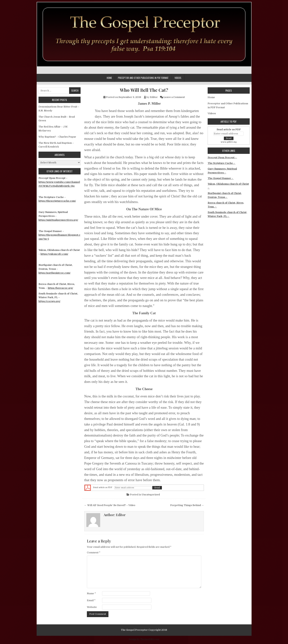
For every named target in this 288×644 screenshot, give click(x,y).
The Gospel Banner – (221, 178)
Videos (178, 78)
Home (109, 78)
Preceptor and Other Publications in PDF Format (143, 78)
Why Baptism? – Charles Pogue (57, 137)
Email (91, 600)
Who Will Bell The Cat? (144, 90)
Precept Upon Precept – (222, 157)
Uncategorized (151, 495)
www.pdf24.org (229, 142)
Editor (154, 97)
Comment (94, 552)
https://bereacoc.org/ (60, 288)
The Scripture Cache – (222, 163)
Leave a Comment (174, 97)
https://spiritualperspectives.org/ (58, 220)
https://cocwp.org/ (49, 301)
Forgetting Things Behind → (187, 505)
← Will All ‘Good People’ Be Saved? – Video (110, 505)
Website (92, 607)
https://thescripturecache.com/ (57, 201)
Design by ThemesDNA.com (144, 639)
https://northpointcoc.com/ (54, 273)
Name (91, 593)
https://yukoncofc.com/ (54, 254)
